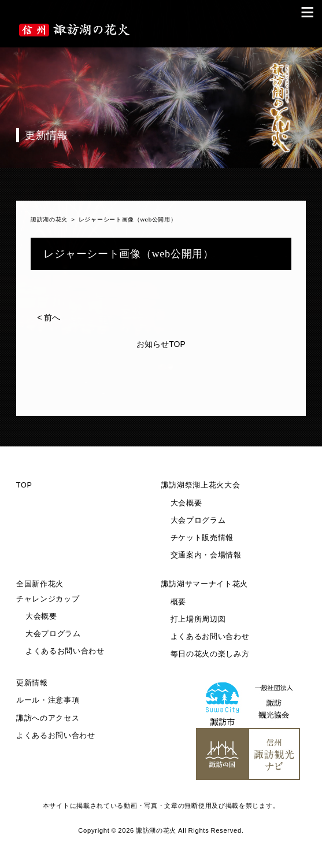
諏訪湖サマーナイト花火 (205, 584)
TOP (24, 485)
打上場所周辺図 (198, 619)
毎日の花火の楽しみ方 (210, 654)
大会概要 (186, 503)
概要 (178, 602)
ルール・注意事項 (48, 700)
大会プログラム (198, 520)
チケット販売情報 (202, 538)
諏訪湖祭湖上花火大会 (201, 485)
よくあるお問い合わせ (65, 651)
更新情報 (32, 683)
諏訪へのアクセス (48, 718)
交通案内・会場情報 (206, 555)
